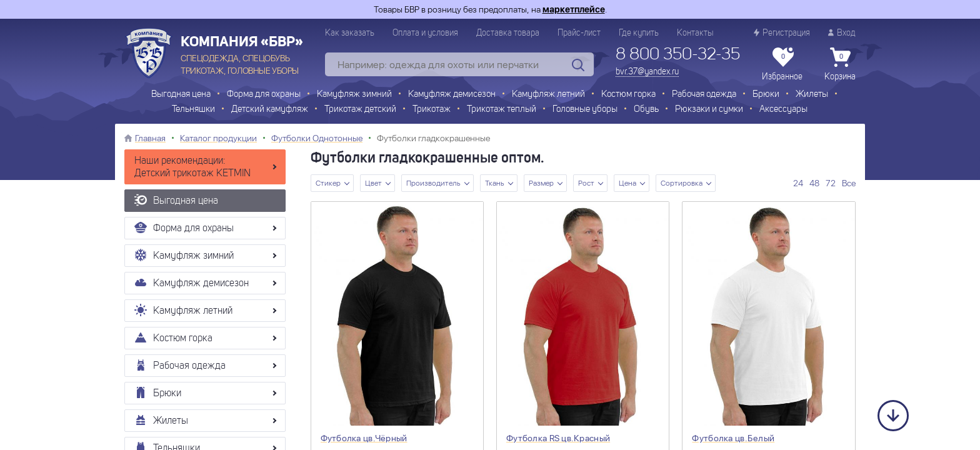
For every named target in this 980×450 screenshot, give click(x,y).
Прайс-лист (579, 33)
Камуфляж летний (548, 95)
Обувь (646, 110)
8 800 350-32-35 (678, 55)
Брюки (766, 95)
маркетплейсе (574, 9)
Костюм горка (628, 95)
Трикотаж (432, 110)
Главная (150, 138)
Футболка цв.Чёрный (364, 438)
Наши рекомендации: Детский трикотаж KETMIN (192, 167)
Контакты (695, 33)
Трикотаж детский (360, 110)
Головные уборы (585, 110)
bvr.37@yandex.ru (647, 72)
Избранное (782, 64)
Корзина (840, 64)
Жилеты (812, 95)
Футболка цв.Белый (733, 438)
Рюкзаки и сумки (709, 110)
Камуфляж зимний (354, 95)
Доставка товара (508, 33)
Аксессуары (783, 110)
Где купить (639, 33)
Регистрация (782, 33)
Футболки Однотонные (317, 138)
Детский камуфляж (270, 110)
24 (798, 183)
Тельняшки (193, 110)
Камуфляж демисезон (452, 95)
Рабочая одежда (704, 95)
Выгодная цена (181, 95)
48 (814, 183)
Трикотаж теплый (502, 110)
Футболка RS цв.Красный (558, 438)
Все (849, 183)
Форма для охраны (264, 95)
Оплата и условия (425, 33)
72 (831, 183)
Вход (842, 33)
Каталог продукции (218, 138)
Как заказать (350, 33)
